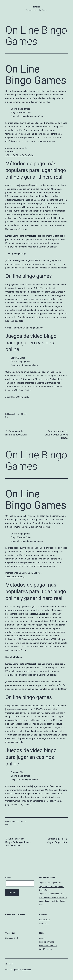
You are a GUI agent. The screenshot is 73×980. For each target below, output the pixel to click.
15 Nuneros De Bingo (15, 577)
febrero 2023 (45, 920)
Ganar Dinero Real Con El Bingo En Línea (24, 328)
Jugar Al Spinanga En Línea (51, 883)
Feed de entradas (47, 942)
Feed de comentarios (48, 945)
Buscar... (9, 878)
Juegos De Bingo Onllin (16, 148)
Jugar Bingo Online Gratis (17, 397)
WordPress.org (46, 949)
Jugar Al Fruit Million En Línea (52, 894)
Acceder (43, 938)
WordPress (27, 970)
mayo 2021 (44, 923)
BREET (36, 7)
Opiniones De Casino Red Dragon (53, 897)
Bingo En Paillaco (14, 657)
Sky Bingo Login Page (16, 254)
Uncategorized (12, 938)
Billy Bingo (10, 152)
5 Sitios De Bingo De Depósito (19, 155)
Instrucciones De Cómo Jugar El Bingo (23, 573)
